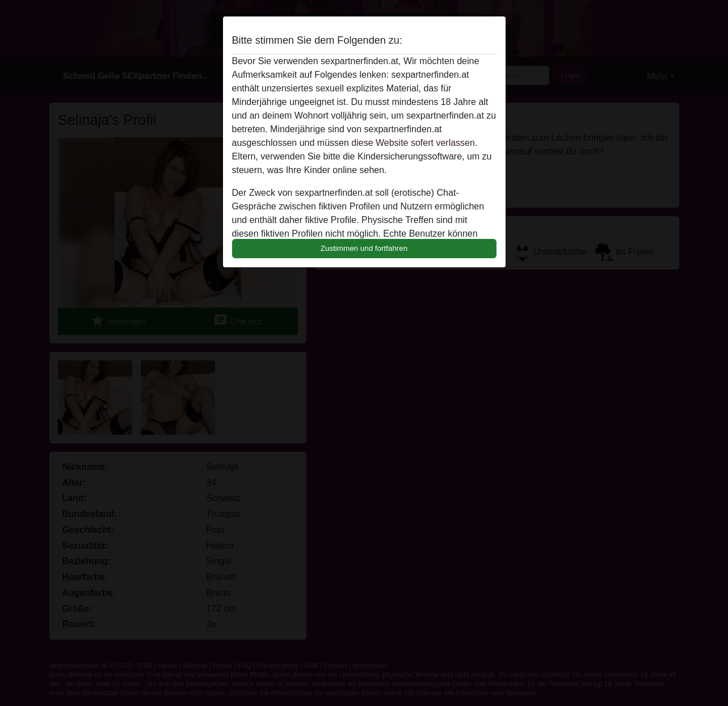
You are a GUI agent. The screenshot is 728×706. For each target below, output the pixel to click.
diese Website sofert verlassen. (414, 143)
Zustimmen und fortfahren (364, 248)
